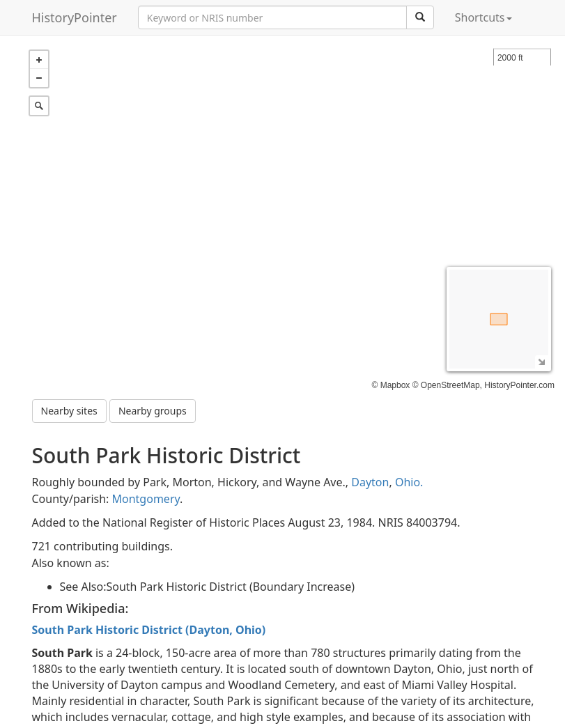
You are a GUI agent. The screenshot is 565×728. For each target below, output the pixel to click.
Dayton (370, 482)
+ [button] (39, 60)
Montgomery (146, 499)
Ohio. (409, 482)
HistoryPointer (75, 17)
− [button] (39, 78)
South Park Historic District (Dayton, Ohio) (149, 630)
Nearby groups (153, 411)
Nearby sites (69, 411)
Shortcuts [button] (483, 17)
